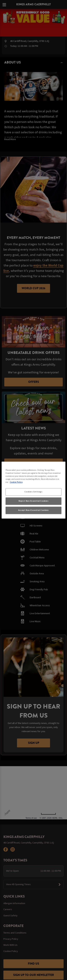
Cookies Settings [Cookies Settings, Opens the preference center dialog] (33, 492)
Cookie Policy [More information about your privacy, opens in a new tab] (16, 482)
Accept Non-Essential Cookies (33, 510)
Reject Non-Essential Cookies (34, 501)
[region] (33, 490)
